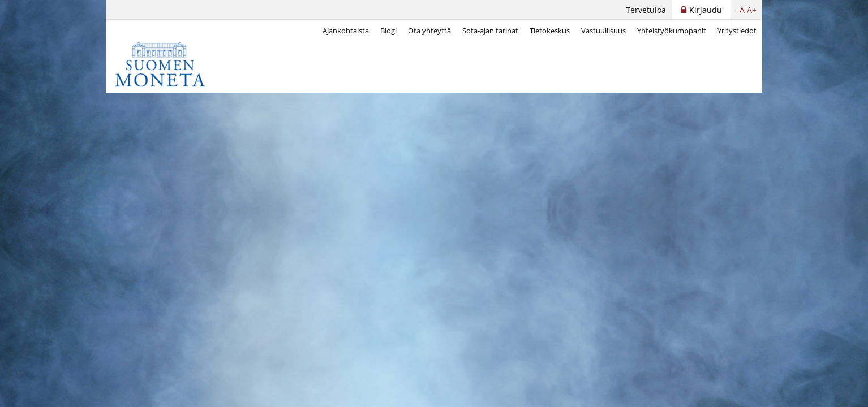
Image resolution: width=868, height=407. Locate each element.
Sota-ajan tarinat (490, 31)
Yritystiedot (737, 31)
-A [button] (741, 10)
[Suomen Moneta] (168, 64)
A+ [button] (752, 10)
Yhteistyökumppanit (672, 31)
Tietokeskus (550, 31)
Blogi (388, 31)
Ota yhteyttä (429, 31)
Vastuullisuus (603, 31)
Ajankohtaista (346, 31)
